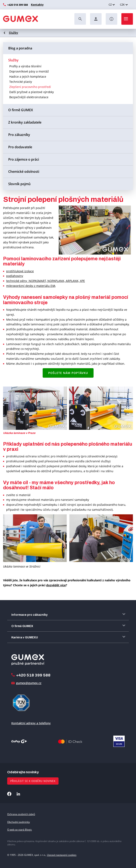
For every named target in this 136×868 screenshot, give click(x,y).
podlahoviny (15, 276)
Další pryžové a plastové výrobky (32, 92)
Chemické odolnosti (24, 172)
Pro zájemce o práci (24, 159)
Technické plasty (21, 82)
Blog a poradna (20, 48)
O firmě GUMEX (21, 110)
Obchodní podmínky (19, 822)
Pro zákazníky (19, 135)
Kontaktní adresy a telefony (31, 723)
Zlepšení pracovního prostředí (30, 87)
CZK (122, 5)
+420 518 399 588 (18, 5)
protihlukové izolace (20, 271)
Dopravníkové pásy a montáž (29, 71)
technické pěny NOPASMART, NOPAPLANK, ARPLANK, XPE (46, 281)
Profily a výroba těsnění (25, 66)
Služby (13, 33)
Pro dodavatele (20, 147)
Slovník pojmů (19, 184)
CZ (110, 5)
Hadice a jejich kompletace (28, 77)
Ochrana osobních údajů (21, 814)
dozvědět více (56, 585)
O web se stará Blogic (20, 830)
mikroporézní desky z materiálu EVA (31, 286)
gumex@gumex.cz (29, 683)
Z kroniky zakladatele (25, 122)
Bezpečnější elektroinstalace (29, 97)
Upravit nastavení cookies (62, 855)
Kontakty (37, 5)
